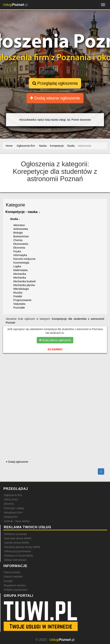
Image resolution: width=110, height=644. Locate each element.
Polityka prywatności (16, 590)
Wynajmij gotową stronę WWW (22, 547)
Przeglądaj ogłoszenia (55, 83)
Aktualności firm (13, 513)
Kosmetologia (21, 263)
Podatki (18, 296)
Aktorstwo (19, 225)
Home (9, 146)
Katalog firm (11, 517)
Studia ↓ (15, 219)
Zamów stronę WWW (16, 543)
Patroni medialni (13, 577)
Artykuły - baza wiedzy (17, 521)
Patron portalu (12, 572)
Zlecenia (9, 504)
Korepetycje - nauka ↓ (23, 212)
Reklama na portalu (15, 534)
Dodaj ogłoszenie (17, 462)
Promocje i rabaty (14, 508)
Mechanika (20, 274)
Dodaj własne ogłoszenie (55, 98)
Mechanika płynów (24, 285)
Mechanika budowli (24, 281)
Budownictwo (21, 236)
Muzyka (18, 293)
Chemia (18, 240)
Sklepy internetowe (15, 560)
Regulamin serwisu (15, 585)
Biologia (18, 233)
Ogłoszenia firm (13, 495)
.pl (15, 5)
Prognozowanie (22, 300)
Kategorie (15, 205)
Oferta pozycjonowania (17, 551)
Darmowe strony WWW (18, 538)
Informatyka (20, 255)
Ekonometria (21, 244)
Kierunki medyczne (24, 259)
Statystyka (19, 304)
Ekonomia (19, 248)
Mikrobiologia (21, 289)
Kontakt (8, 581)
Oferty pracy (11, 499)
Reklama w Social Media (18, 556)
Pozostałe (19, 308)
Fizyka (17, 251)
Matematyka (20, 270)
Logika (17, 266)
